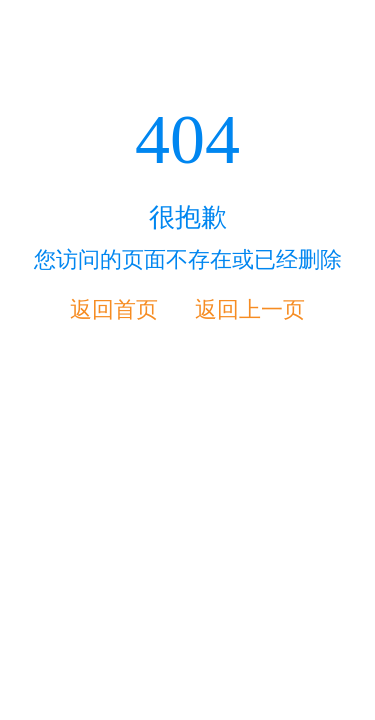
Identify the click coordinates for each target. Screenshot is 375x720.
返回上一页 (250, 309)
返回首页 (114, 309)
